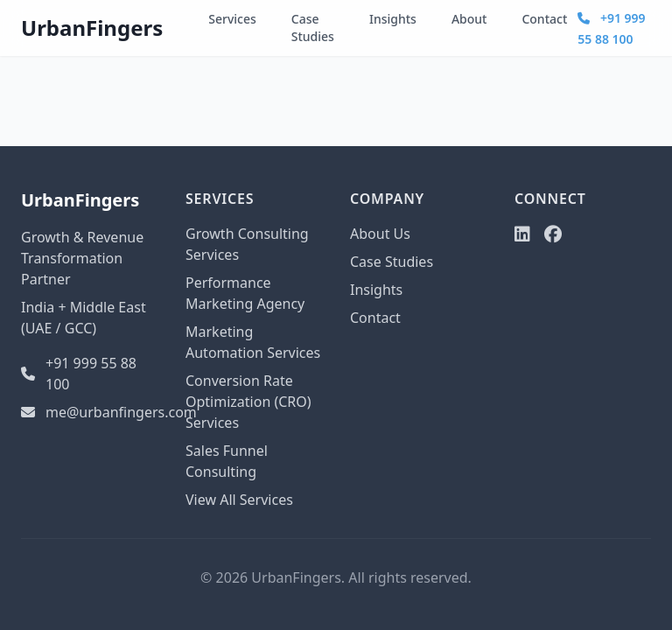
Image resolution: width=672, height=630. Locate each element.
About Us (380, 234)
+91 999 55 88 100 (79, 374)
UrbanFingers (92, 28)
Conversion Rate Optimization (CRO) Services (248, 402)
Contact (544, 19)
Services (232, 19)
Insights (393, 19)
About (469, 19)
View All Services (239, 500)
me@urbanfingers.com (89, 412)
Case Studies (313, 28)
